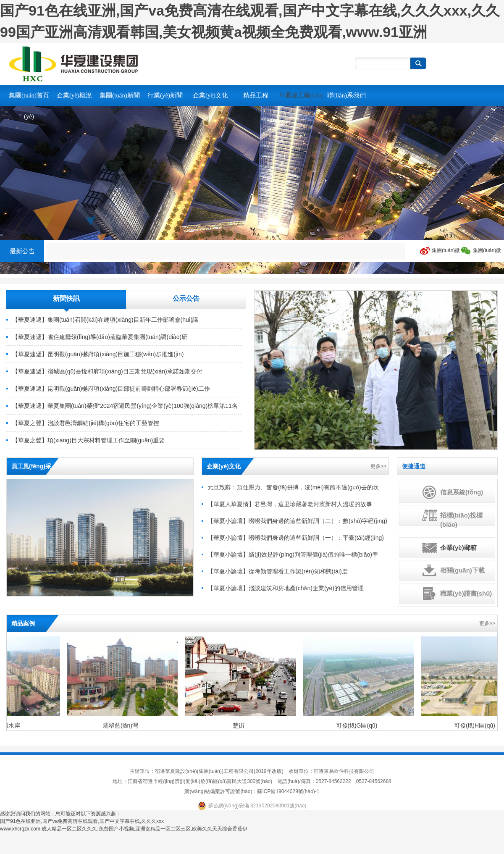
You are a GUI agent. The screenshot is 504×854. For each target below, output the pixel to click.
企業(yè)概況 (74, 95)
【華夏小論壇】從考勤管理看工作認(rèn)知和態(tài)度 (278, 571)
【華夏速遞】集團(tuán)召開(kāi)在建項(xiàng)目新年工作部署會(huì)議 (105, 320)
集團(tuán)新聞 (120, 95)
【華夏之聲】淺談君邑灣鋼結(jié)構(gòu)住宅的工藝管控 (86, 423)
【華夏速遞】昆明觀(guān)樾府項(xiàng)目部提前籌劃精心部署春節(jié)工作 (111, 389)
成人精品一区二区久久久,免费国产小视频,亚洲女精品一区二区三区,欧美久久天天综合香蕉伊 (144, 829)
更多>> (378, 466)
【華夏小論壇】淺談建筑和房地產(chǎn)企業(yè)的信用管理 (286, 588)
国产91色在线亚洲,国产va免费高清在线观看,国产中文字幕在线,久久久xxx (82, 821)
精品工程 (256, 95)
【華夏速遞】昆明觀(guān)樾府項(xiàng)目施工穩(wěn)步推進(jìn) (98, 354)
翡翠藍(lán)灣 (121, 725)
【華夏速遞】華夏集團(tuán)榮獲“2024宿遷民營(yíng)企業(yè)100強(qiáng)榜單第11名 (125, 406)
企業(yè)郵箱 (458, 548)
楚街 (239, 725)
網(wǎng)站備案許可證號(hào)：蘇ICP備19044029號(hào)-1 (252, 791)
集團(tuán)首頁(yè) (29, 106)
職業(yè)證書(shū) (466, 593)
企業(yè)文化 (210, 95)
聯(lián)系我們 (346, 95)
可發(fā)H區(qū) (475, 725)
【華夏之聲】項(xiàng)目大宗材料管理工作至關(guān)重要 (88, 440)
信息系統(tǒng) (462, 492)
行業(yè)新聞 (165, 95)
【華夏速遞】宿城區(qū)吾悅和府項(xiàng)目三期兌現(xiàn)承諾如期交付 (107, 371)
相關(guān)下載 (462, 570)
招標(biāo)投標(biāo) (461, 520)
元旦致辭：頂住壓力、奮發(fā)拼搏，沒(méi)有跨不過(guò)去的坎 (293, 487)
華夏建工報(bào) (301, 95)
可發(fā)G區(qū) (358, 725)
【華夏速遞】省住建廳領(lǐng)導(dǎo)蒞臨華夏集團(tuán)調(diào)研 (100, 337)
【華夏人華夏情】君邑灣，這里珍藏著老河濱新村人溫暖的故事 (290, 504)
